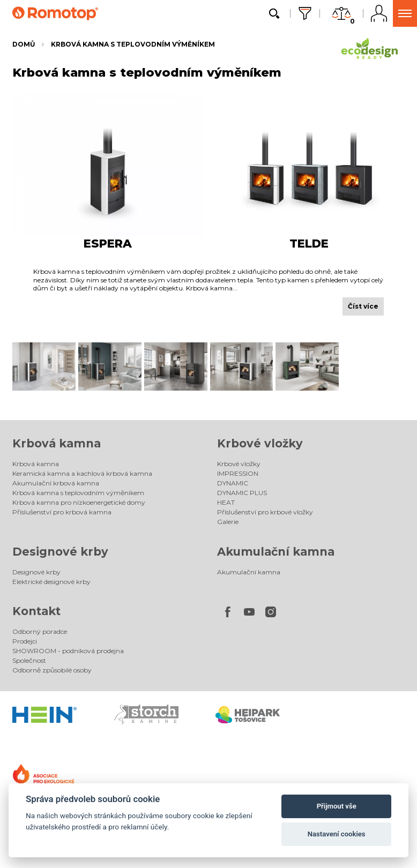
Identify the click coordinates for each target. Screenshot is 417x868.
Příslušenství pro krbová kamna (62, 512)
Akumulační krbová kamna (56, 483)
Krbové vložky (260, 443)
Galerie (228, 522)
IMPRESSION (238, 473)
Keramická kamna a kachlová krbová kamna (82, 473)
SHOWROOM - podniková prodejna (68, 651)
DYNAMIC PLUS (242, 493)
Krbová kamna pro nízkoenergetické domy (79, 502)
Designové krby (60, 552)
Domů (24, 44)
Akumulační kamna (276, 552)
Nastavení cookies (337, 834)
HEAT (226, 502)
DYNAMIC (233, 483)
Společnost (29, 660)
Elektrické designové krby (51, 582)
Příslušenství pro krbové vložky (265, 512)
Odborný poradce (40, 631)
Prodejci (25, 641)
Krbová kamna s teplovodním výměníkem (133, 44)
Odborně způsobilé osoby (52, 670)
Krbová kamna (57, 443)
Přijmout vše (337, 806)
